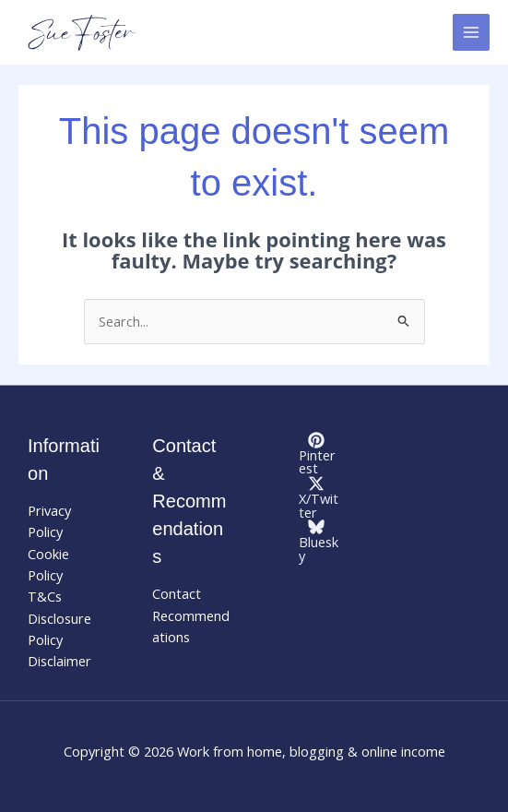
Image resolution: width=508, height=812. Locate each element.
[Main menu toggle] (471, 32)
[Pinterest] (317, 454)
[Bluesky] (317, 540)
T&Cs (45, 596)
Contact (177, 593)
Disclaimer (59, 661)
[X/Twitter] (317, 497)
